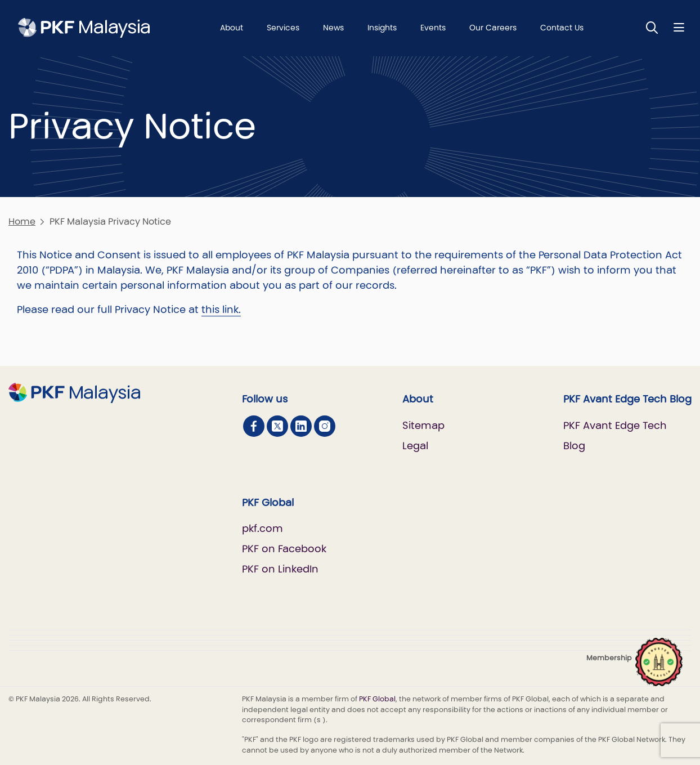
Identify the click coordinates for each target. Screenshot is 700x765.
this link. (221, 309)
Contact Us (562, 28)
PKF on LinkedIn (280, 569)
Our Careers (493, 28)
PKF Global (377, 699)
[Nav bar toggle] (679, 27)
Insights (382, 28)
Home (22, 222)
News (333, 28)
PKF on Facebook (284, 549)
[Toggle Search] (652, 27)
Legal (415, 446)
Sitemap (423, 425)
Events (433, 28)
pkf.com (262, 528)
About (232, 28)
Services (283, 28)
